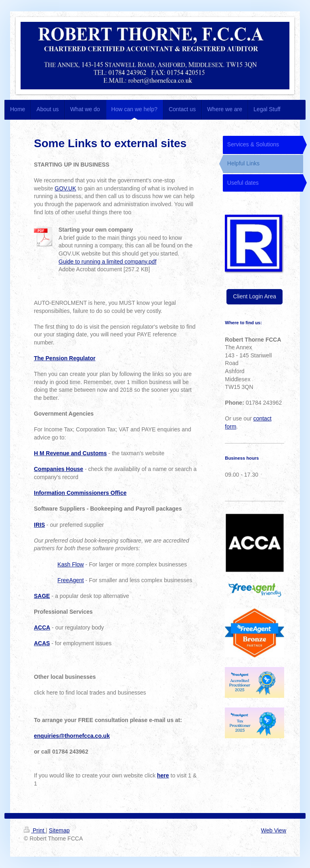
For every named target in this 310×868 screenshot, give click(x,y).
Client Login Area (254, 296)
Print (35, 830)
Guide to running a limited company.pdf (108, 262)
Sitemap (59, 830)
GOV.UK (65, 188)
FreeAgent (70, 580)
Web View (273, 830)
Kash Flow (70, 564)
